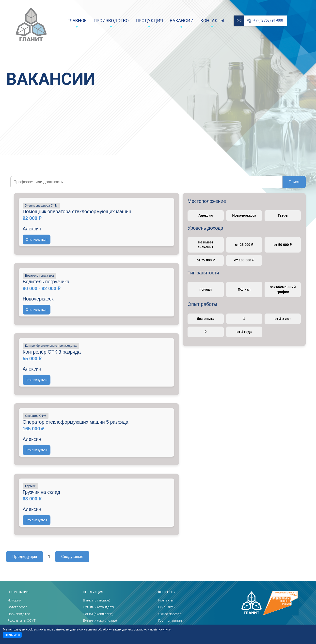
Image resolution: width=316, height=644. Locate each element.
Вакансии (182, 21)
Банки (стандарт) (97, 600)
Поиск (294, 182)
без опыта (206, 319)
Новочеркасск (244, 215)
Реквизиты (167, 607)
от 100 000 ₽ (244, 260)
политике (164, 629)
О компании (18, 592)
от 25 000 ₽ (244, 245)
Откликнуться (37, 240)
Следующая (72, 557)
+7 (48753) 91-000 (268, 20)
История (14, 600)
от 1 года (244, 332)
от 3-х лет (283, 319)
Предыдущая (25, 557)
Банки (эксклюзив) (98, 614)
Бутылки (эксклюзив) (100, 620)
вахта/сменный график (283, 289)
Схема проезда (170, 614)
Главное (77, 21)
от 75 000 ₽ (205, 260)
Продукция (149, 21)
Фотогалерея (17, 607)
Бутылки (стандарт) (98, 607)
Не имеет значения (205, 245)
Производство (111, 21)
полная (205, 289)
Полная (244, 289)
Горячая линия (170, 620)
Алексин (205, 215)
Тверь (283, 215)
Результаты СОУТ (22, 620)
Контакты (212, 21)
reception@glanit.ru (239, 21)
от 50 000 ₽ (283, 245)
